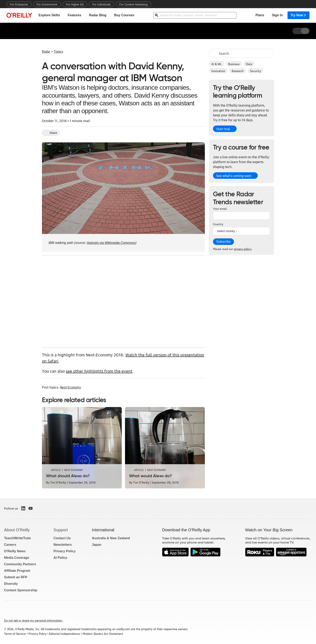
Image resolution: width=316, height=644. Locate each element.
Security (255, 71)
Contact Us (62, 538)
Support (61, 530)
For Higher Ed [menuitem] (75, 4)
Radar (46, 51)
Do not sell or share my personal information (33, 621)
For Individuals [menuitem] (101, 4)
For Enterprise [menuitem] (19, 4)
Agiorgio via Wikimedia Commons (111, 243)
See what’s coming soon (234, 176)
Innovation (218, 71)
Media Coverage (17, 558)
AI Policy (60, 558)
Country (218, 224)
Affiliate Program (17, 571)
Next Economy (70, 387)
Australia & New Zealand (111, 538)
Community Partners (20, 564)
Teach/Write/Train (18, 538)
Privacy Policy (65, 551)
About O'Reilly (17, 530)
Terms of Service (15, 634)
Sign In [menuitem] (277, 15)
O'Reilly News (15, 551)
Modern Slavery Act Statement (103, 634)
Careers (10, 545)
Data (249, 64)
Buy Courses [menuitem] (124, 15)
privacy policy (243, 249)
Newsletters (63, 545)
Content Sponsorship (21, 590)
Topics (58, 51)
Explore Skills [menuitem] (49, 15)
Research (238, 71)
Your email (220, 208)
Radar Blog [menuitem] (98, 15)
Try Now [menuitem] (298, 15)
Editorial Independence (64, 634)
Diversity (11, 584)
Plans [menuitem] (260, 15)
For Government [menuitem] (47, 4)
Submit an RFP (16, 577)
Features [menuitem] (74, 15)
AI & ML (217, 64)
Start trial (223, 129)
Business (234, 64)
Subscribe (223, 242)
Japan (97, 545)
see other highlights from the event (99, 371)
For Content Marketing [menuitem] (133, 4)
